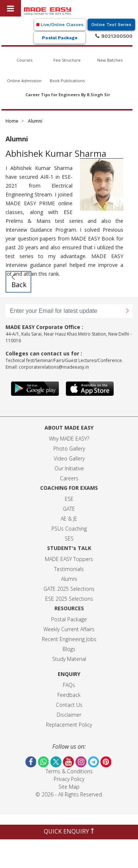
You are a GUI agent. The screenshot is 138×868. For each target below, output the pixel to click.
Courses (24, 60)
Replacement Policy (69, 725)
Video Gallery (69, 458)
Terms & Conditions (69, 771)
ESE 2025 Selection (68, 599)
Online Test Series (111, 25)
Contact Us (69, 705)
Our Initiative (69, 468)
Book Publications (67, 81)
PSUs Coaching (69, 529)
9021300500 (114, 36)
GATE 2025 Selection (68, 589)
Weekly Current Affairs (69, 629)
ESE (69, 499)
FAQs (69, 685)
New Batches (110, 60)
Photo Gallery (69, 449)
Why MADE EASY (68, 439)
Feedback (69, 695)
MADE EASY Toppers (69, 559)
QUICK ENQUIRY (69, 831)
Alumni (69, 579)
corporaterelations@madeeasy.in (54, 367)
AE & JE (69, 519)
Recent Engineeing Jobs (69, 639)
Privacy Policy (69, 779)
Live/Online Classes (60, 25)
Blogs (69, 649)
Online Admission (24, 81)
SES (69, 538)
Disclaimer (69, 715)
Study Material (69, 659)
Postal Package (60, 38)
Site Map (69, 787)
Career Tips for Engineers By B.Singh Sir (68, 95)
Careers (69, 478)
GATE (69, 509)
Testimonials (69, 569)
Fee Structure (67, 60)
